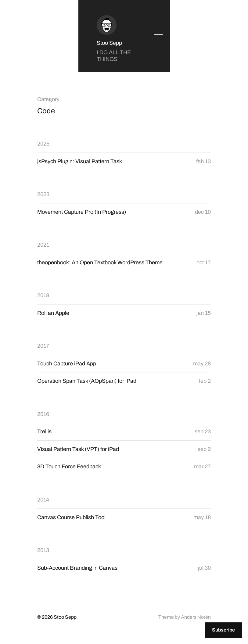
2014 (43, 500)
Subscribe (223, 630)
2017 (43, 346)
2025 (43, 144)
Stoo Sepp (109, 43)
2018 (43, 295)
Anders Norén (196, 617)
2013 (43, 550)
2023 (43, 194)
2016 (43, 414)
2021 (43, 245)
